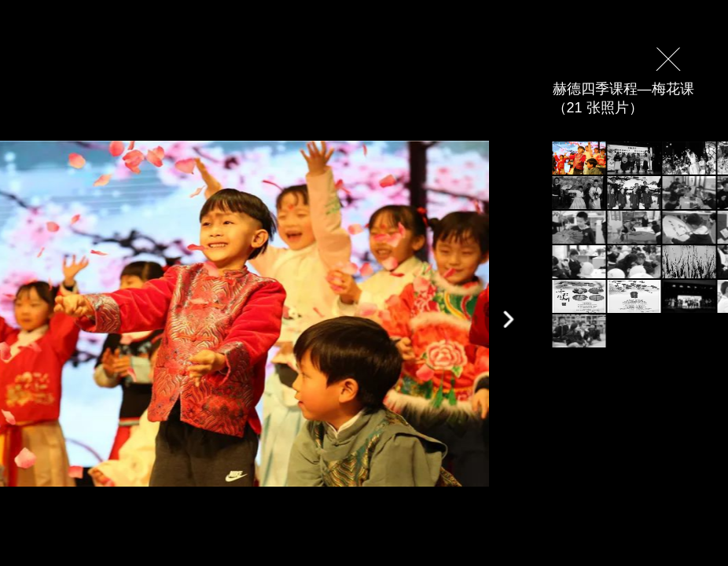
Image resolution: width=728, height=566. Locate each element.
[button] (509, 320)
